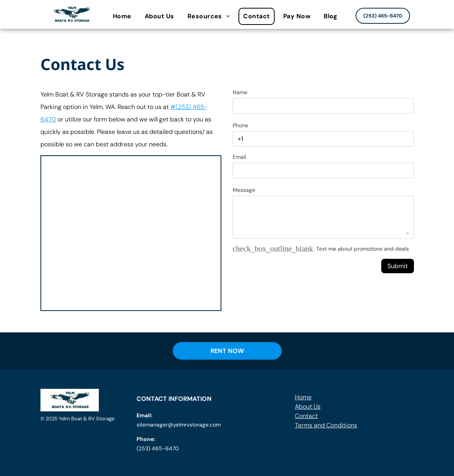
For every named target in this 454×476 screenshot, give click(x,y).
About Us (308, 407)
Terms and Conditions (326, 425)
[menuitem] (124, 16)
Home (303, 397)
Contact (306, 416)
